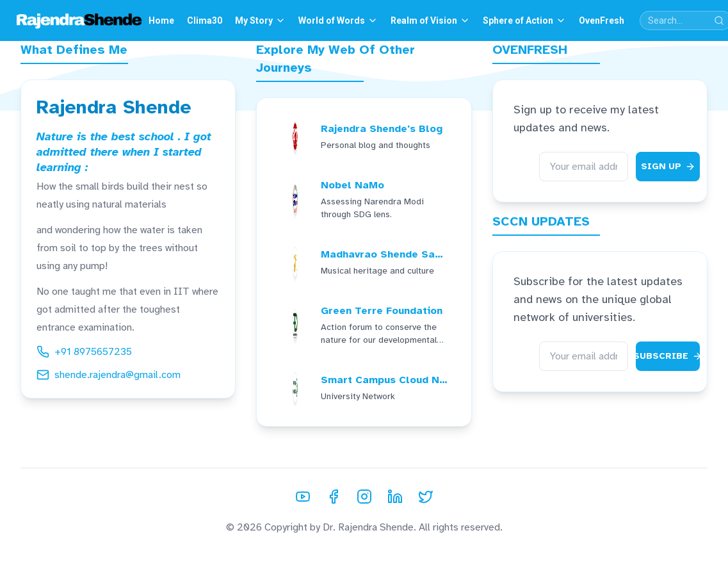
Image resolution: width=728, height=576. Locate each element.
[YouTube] (303, 497)
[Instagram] (364, 497)
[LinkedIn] (395, 497)
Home (161, 21)
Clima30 (205, 21)
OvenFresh (602, 21)
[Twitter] (426, 497)
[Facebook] (334, 497)
